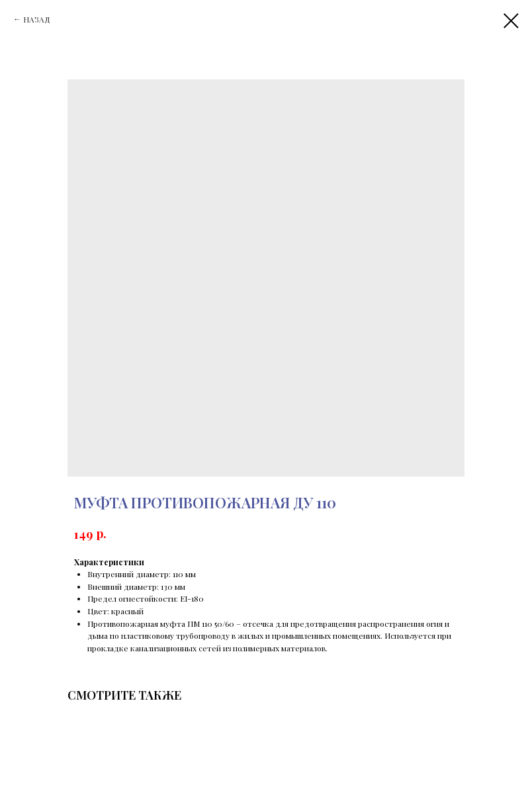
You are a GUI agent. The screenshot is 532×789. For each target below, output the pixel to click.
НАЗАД (37, 19)
